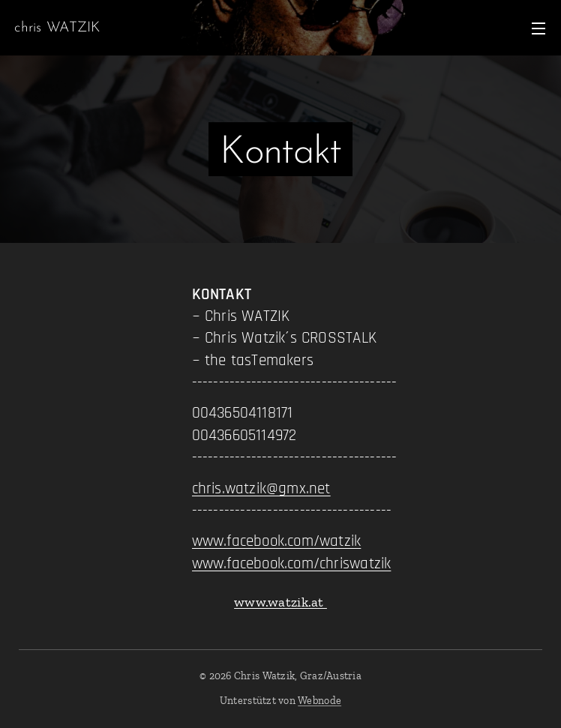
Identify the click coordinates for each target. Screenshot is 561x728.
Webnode (319, 701)
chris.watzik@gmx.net (261, 488)
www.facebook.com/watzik (277, 541)
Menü (538, 28)
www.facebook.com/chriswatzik (292, 563)
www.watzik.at (280, 602)
